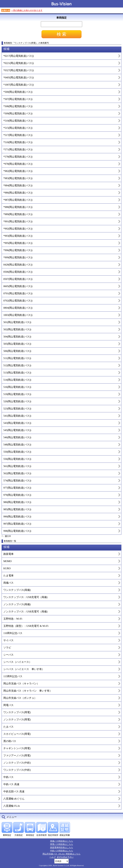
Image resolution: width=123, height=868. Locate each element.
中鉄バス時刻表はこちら (62, 851)
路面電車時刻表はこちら (62, 847)
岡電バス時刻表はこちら (62, 844)
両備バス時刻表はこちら (62, 841)
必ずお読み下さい (65, 857)
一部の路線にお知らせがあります (27, 10)
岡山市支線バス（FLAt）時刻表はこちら (62, 854)
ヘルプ (53, 857)
